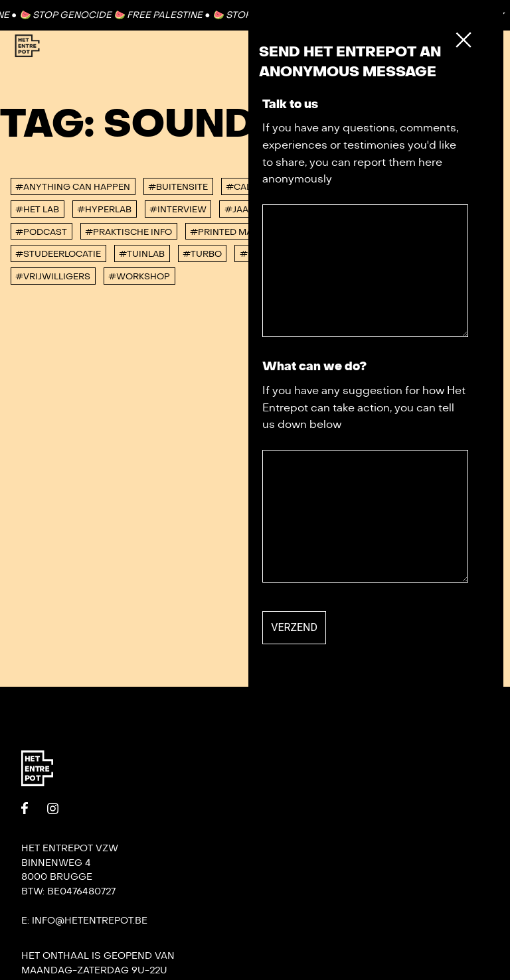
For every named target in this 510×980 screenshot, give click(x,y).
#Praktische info (128, 232)
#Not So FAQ (422, 210)
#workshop (139, 277)
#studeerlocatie (58, 254)
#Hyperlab (104, 210)
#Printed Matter (232, 232)
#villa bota (382, 254)
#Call (241, 187)
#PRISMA (313, 232)
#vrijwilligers (53, 277)
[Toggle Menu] (469, 46)
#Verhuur (310, 254)
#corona (297, 187)
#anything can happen (73, 187)
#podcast (41, 232)
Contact (443, 15)
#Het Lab (37, 210)
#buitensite (178, 187)
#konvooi (349, 210)
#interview (178, 210)
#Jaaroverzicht (265, 210)
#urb (253, 254)
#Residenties (453, 232)
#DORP (418, 187)
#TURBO (202, 254)
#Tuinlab (142, 254)
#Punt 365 (377, 232)
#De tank (362, 187)
